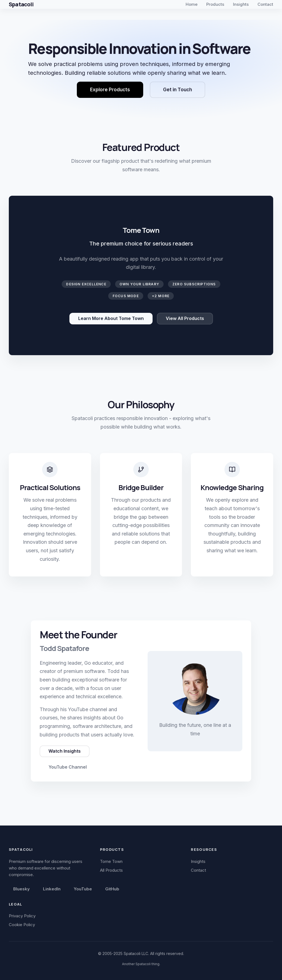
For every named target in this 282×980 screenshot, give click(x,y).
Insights (241, 4)
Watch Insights (65, 751)
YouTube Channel (68, 767)
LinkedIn (52, 889)
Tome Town (111, 861)
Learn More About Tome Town (111, 318)
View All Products (185, 318)
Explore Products (110, 90)
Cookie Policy (22, 925)
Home (192, 4)
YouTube (83, 889)
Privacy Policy (22, 916)
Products (215, 4)
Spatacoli (21, 4)
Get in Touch (177, 90)
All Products (111, 870)
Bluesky (21, 889)
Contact (265, 4)
